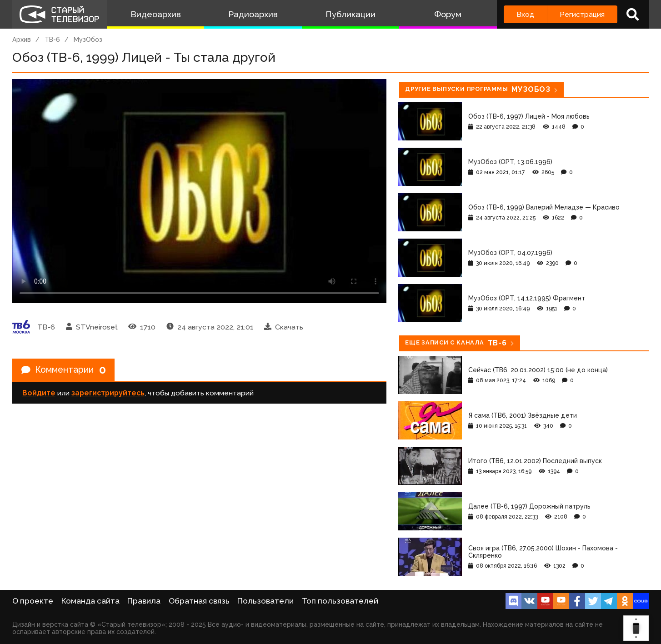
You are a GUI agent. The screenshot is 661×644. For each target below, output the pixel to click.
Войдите (39, 393)
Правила (144, 601)
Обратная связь (199, 601)
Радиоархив (253, 14)
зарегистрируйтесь (108, 393)
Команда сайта (90, 601)
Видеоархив (156, 14)
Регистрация (582, 14)
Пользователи (265, 601)
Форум (448, 14)
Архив (22, 40)
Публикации (351, 14)
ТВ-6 (52, 40)
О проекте (33, 601)
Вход (525, 14)
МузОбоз (88, 40)
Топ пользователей (340, 601)
